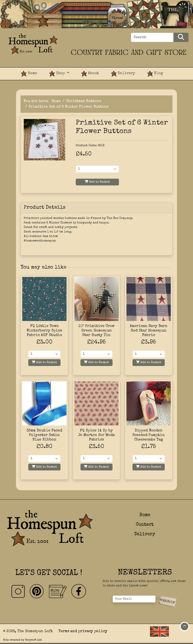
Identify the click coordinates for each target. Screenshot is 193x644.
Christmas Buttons (83, 101)
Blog (155, 74)
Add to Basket (97, 182)
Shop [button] (58, 74)
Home (29, 74)
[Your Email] (134, 599)
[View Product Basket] (175, 71)
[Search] (152, 37)
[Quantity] (44, 354)
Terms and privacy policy (83, 631)
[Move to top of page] (185, 626)
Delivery (123, 74)
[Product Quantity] (97, 169)
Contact (145, 525)
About (90, 74)
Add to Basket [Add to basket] (44, 362)
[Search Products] (181, 37)
